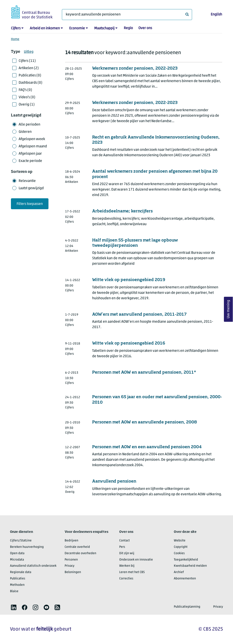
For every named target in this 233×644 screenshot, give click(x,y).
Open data (17, 553)
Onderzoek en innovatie (136, 560)
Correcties (126, 579)
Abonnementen (185, 579)
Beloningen (73, 572)
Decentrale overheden (80, 553)
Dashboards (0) (30, 83)
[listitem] (14, 607)
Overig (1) (27, 105)
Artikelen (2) (29, 68)
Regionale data (21, 572)
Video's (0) (27, 97)
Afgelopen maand (33, 146)
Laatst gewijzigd (31, 188)
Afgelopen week (32, 139)
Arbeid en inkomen (45, 28)
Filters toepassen (30, 204)
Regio (128, 28)
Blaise (14, 591)
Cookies (179, 553)
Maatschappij (104, 28)
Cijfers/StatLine (21, 541)
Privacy (70, 566)
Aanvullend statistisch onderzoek (33, 566)
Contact (124, 541)
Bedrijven (71, 541)
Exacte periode (30, 161)
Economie (77, 28)
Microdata (17, 560)
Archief (179, 572)
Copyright (181, 547)
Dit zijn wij (127, 553)
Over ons (145, 28)
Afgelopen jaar (30, 154)
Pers (122, 547)
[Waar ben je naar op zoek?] (127, 15)
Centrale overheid (77, 547)
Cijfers (16, 28)
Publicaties (18, 579)
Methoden (17, 585)
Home (15, 39)
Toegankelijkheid (186, 560)
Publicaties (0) (30, 75)
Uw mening (228, 309)
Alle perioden (29, 125)
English (216, 15)
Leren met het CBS (132, 572)
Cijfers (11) (27, 61)
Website (180, 541)
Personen (71, 560)
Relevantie (27, 181)
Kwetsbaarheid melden (190, 566)
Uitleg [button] (29, 52)
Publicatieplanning (187, 607)
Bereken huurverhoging (27, 547)
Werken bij (127, 566)
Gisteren (25, 132)
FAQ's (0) (25, 90)
